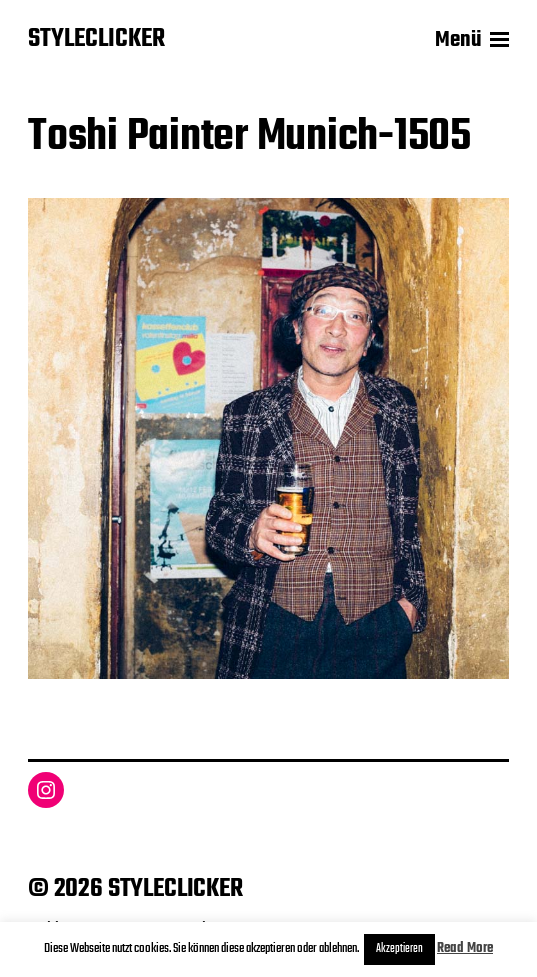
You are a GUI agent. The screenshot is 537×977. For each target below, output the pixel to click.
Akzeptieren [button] (399, 949)
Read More (465, 948)
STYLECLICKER (96, 40)
